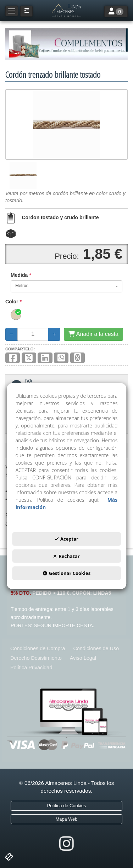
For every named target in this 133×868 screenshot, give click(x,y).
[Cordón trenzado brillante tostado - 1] (23, 176)
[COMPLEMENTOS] (66, 44)
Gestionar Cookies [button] (66, 573)
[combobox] (66, 286)
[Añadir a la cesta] (93, 334)
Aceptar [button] (66, 539)
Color (13, 302)
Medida (21, 275)
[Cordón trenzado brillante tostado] (66, 124)
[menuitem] (38, 649)
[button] (66, 11)
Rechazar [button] (66, 556)
